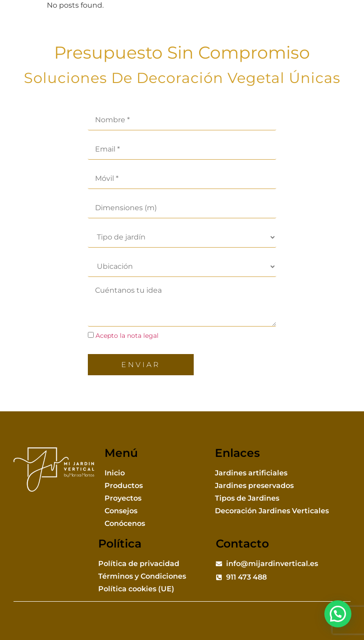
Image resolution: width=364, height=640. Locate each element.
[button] (346, 28)
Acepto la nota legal (127, 336)
